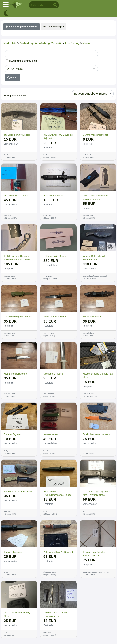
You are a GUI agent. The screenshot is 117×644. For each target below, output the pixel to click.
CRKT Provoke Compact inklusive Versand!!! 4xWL (17, 258)
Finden (13, 78)
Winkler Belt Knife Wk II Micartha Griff (95, 258)
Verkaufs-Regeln (53, 27)
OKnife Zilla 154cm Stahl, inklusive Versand (96, 197)
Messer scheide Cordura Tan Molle (98, 375)
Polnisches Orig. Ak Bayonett (58, 552)
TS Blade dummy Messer (17, 135)
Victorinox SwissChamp (16, 195)
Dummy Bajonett (13, 434)
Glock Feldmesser (13, 552)
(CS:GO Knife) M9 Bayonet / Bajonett (58, 137)
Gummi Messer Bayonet (95, 135)
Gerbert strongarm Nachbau (18, 317)
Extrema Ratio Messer (55, 256)
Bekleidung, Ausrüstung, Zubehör (41, 43)
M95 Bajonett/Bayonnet (16, 374)
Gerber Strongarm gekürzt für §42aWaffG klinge (96, 493)
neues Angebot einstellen (22, 27)
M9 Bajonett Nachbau (55, 317)
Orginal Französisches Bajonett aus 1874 (94, 554)
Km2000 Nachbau (92, 317)
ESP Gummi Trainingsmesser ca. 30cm (57, 493)
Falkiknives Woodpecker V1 (97, 434)
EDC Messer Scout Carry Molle (17, 614)
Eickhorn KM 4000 (53, 195)
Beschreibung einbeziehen (23, 61)
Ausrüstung (72, 43)
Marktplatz (10, 43)
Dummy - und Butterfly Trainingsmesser (55, 614)
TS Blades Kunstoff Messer (18, 491)
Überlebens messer (53, 374)
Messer (87, 43)
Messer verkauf (51, 434)
